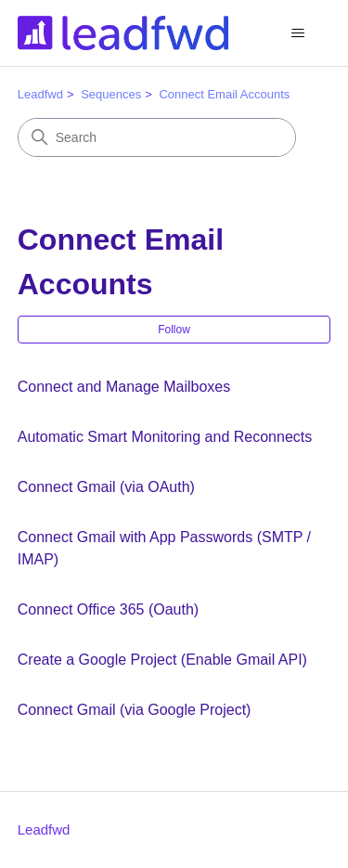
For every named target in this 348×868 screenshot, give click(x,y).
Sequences (111, 94)
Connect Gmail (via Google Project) (135, 710)
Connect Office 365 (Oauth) (108, 609)
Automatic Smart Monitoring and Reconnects (165, 437)
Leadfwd (40, 94)
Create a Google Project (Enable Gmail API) (162, 660)
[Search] (157, 137)
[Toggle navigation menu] (297, 33)
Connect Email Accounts (224, 94)
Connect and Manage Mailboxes (124, 387)
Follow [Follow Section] (174, 330)
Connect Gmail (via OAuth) (106, 487)
